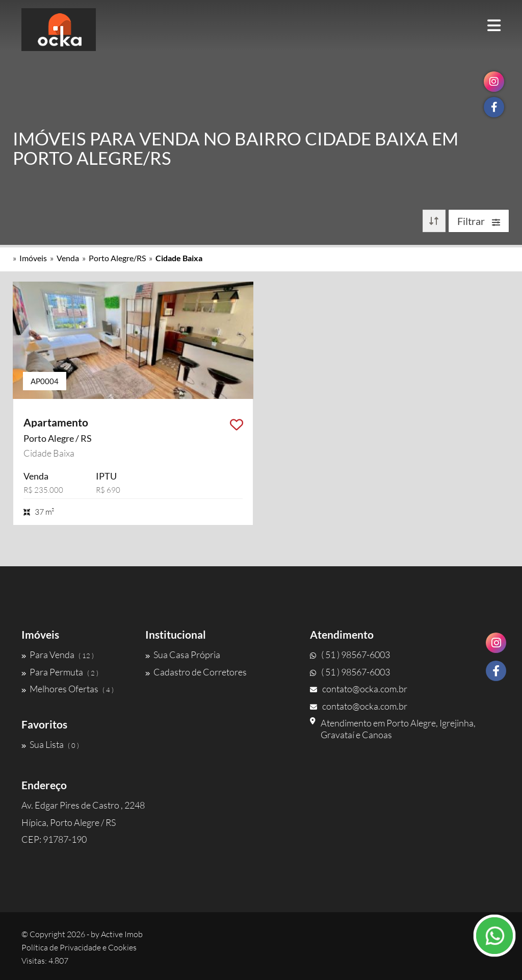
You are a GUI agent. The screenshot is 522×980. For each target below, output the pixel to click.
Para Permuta (60, 672)
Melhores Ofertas (68, 689)
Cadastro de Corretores (196, 672)
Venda (68, 258)
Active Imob (122, 934)
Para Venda (58, 655)
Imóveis (33, 258)
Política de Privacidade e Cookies (79, 947)
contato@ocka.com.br (359, 689)
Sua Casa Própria (183, 655)
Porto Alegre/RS (117, 258)
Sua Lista (50, 744)
